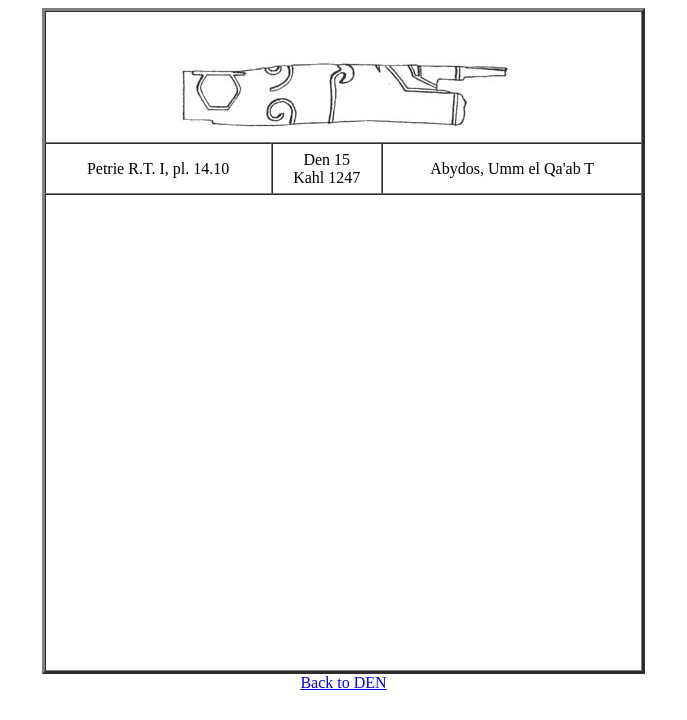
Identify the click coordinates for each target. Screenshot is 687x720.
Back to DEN (343, 682)
